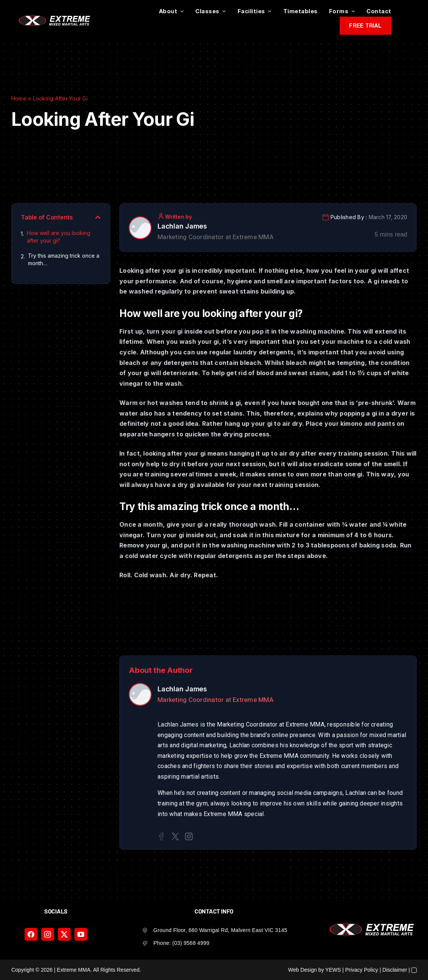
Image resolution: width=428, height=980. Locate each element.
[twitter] (64, 934)
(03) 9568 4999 (191, 943)
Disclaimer (395, 970)
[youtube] (81, 934)
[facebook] (31, 934)
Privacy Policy (362, 970)
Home (19, 98)
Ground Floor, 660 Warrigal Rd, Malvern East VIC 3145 (220, 930)
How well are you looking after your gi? (59, 237)
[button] (98, 217)
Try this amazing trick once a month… (64, 259)
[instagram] (48, 934)
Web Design (303, 970)
